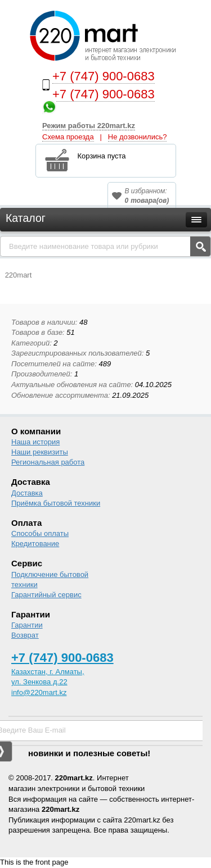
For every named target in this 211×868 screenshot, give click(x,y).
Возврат (25, 635)
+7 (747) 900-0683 (104, 76)
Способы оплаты (40, 533)
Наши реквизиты (40, 452)
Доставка (27, 493)
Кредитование (35, 544)
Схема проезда (68, 137)
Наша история (35, 442)
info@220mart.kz (39, 692)
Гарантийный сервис (46, 595)
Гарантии (27, 625)
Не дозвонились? (138, 137)
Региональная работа (48, 462)
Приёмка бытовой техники (56, 503)
